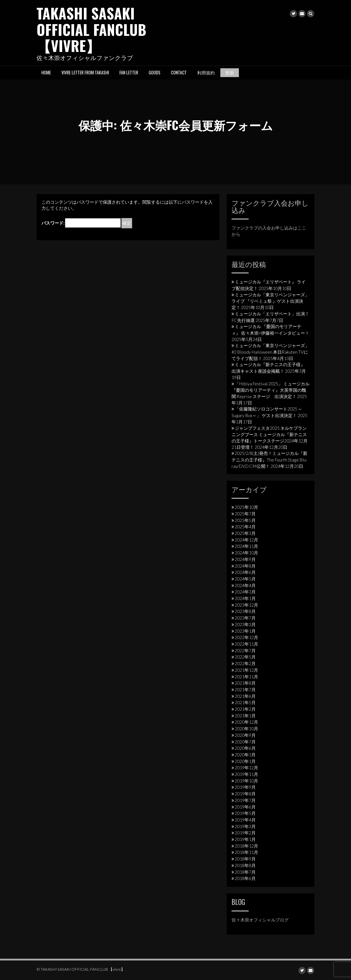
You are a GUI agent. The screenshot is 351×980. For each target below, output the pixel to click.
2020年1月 (245, 761)
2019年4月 (245, 819)
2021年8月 (245, 683)
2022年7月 (245, 650)
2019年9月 (245, 787)
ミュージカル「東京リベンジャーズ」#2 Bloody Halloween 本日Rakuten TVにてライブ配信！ (270, 351)
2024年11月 (246, 546)
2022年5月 (245, 657)
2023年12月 (246, 604)
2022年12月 (246, 637)
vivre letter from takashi (85, 72)
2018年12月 (246, 845)
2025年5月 (245, 520)
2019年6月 (245, 806)
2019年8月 (245, 793)
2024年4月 (245, 585)
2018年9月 (245, 859)
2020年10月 (246, 728)
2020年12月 (246, 722)
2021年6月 (245, 696)
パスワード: (81, 222)
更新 (230, 72)
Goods (155, 72)
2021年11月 (246, 676)
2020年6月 (245, 748)
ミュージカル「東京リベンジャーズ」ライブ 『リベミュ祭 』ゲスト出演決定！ (270, 300)
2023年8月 (245, 611)
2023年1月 (245, 630)
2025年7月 (245, 513)
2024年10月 (246, 552)
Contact (179, 72)
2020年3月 (245, 754)
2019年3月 (245, 826)
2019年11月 (246, 774)
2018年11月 (246, 852)
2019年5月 (245, 813)
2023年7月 (245, 618)
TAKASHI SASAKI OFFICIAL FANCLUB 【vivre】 (92, 29)
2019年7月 (245, 800)
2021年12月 (246, 670)
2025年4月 (245, 526)
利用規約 (206, 72)
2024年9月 (245, 559)
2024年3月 (245, 591)
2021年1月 (245, 715)
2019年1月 (245, 839)
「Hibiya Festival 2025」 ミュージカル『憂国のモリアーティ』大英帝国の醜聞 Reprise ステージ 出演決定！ (271, 390)
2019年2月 (245, 832)
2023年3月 (245, 624)
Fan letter (129, 72)
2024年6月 (245, 572)
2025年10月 (246, 507)
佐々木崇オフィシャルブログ (260, 919)
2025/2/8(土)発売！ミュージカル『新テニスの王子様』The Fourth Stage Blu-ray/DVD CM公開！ (269, 459)
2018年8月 (245, 865)
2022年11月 (246, 643)
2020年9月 (245, 735)
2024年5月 (245, 578)
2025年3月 (245, 533)
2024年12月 (246, 539)
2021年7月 (245, 689)
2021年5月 (245, 702)
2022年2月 (245, 663)
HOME (46, 72)
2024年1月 (245, 598)
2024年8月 (245, 565)
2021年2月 (245, 709)
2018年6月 (245, 878)
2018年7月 (245, 871)
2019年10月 (246, 780)
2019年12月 (246, 767)
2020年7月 (245, 741)
